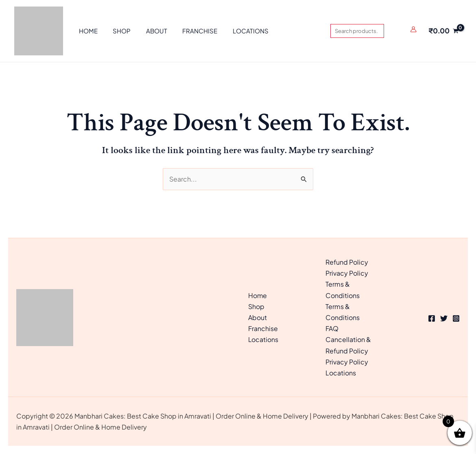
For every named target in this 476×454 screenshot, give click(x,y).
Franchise (263, 328)
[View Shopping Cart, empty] (443, 31)
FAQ (332, 328)
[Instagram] (456, 318)
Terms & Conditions (343, 290)
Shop (256, 306)
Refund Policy (347, 262)
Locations (263, 339)
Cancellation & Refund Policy (348, 345)
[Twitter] (444, 318)
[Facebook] (432, 318)
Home (258, 295)
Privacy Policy (347, 273)
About (258, 317)
